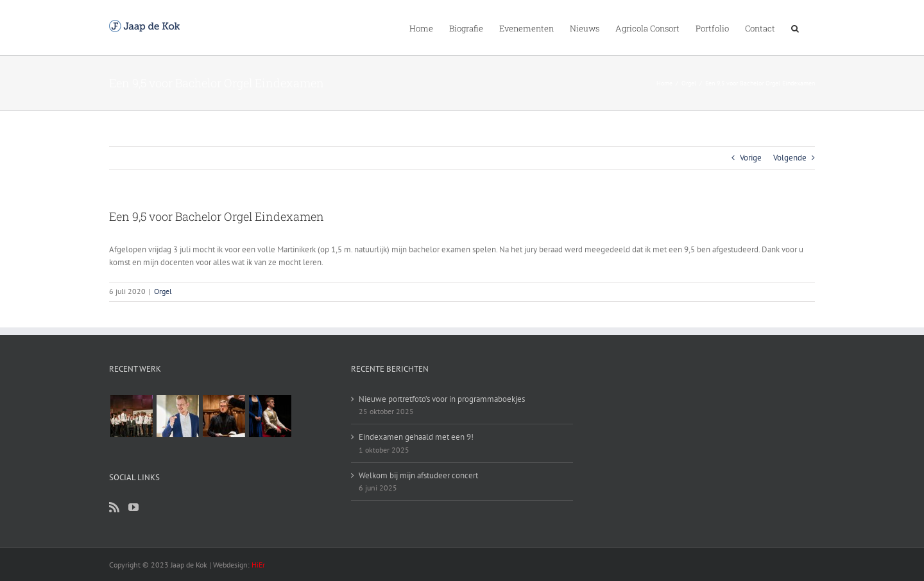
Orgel (163, 291)
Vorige (751, 158)
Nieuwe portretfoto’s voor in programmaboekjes (442, 399)
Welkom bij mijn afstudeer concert (418, 475)
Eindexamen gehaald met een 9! (416, 437)
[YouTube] (133, 507)
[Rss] (114, 507)
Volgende (790, 158)
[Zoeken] (795, 28)
